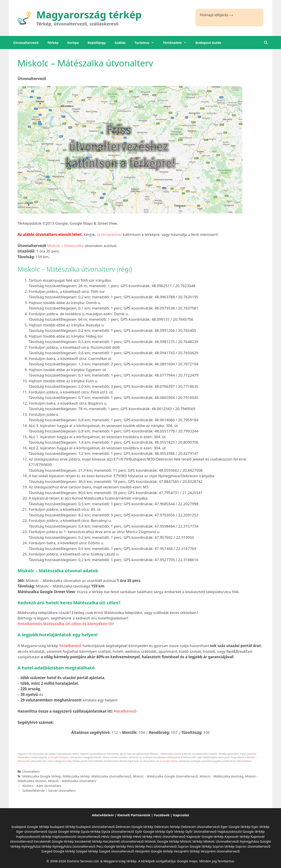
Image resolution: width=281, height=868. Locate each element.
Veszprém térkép (187, 851)
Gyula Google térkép (64, 831)
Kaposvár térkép (237, 836)
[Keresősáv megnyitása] (266, 43)
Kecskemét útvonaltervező (123, 841)
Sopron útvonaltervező (253, 846)
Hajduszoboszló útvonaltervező (76, 836)
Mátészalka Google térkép (42, 776)
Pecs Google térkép (111, 846)
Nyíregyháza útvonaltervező (74, 846)
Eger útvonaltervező (32, 831)
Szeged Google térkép (58, 851)
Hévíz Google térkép (117, 836)
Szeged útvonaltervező (117, 851)
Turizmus (146, 43)
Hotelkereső (125, 711)
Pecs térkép (136, 846)
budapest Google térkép (30, 827)
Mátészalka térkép (76, 776)
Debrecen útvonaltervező (200, 827)
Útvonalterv (31, 771)
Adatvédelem (103, 815)
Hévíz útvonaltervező (169, 836)
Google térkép (170, 761)
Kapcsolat (181, 815)
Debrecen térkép (167, 827)
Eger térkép (260, 827)
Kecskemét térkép (88, 841)
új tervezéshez (109, 234)
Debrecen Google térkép (135, 827)
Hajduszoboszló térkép (34, 836)
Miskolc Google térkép (162, 841)
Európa (73, 43)
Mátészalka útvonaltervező (111, 776)
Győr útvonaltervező (201, 831)
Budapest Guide (208, 43)
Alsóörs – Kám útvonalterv (42, 786)
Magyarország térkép (89, 15)
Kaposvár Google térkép (205, 836)
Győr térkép (175, 831)
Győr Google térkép (150, 831)
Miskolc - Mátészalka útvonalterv (72, 781)
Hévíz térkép (143, 836)
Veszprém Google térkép (154, 851)
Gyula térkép (91, 831)
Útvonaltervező (26, 43)
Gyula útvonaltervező (118, 831)
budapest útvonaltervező (95, 827)
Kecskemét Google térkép (54, 841)
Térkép (53, 43)
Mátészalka (74, 246)
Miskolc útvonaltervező (221, 841)
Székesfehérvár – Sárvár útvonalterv (49, 791)
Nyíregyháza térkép (37, 846)
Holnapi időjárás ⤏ (216, 15)
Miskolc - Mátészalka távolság (222, 776)
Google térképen (60, 757)
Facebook (162, 815)
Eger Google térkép (236, 827)
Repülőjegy (97, 43)
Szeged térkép (87, 851)
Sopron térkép (223, 846)
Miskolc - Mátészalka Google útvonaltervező (165, 776)
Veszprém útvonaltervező (220, 851)
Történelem (177, 43)
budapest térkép (63, 827)
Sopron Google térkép (195, 846)
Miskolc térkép (191, 841)
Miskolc (54, 246)
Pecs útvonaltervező (161, 846)
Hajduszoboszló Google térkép (241, 831)
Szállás (120, 43)
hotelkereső (70, 646)
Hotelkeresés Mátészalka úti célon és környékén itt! (66, 624)
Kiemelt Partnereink (134, 815)
